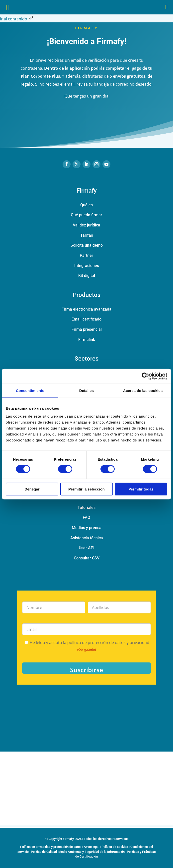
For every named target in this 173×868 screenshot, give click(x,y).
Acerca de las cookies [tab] (143, 391)
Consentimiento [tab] (30, 391)
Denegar (32, 489)
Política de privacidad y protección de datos (51, 847)
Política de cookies (115, 847)
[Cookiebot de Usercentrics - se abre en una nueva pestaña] (145, 376)
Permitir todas (141, 489)
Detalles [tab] (86, 391)
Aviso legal (91, 847)
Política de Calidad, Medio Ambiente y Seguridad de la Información (78, 852)
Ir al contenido (17, 19)
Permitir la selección (86, 489)
